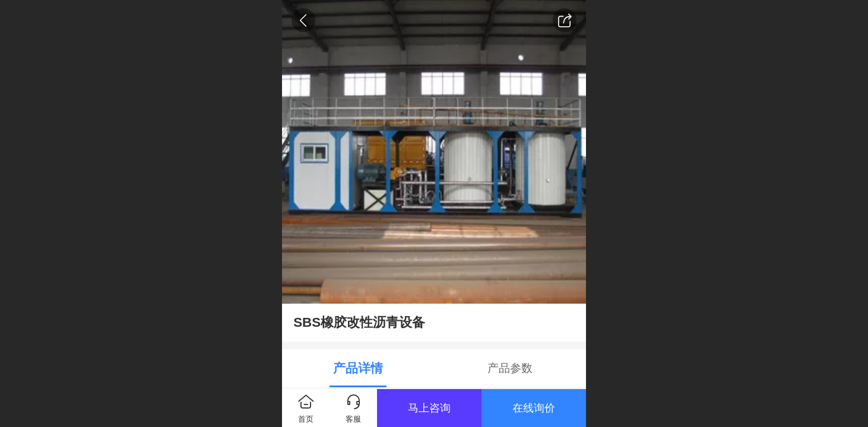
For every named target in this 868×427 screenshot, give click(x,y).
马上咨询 (429, 408)
